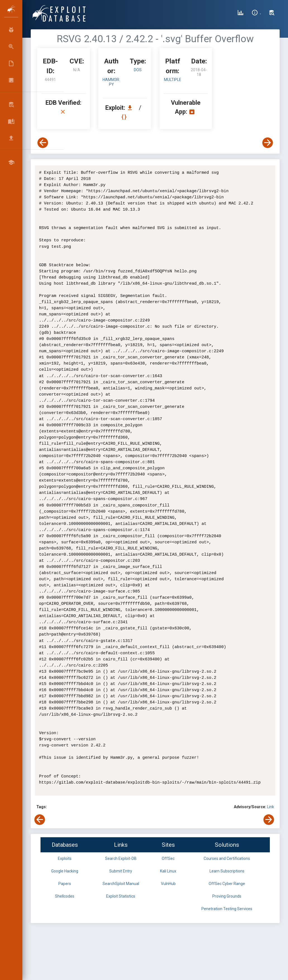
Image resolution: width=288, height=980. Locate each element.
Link (271, 807)
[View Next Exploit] (268, 143)
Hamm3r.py (111, 82)
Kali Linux (168, 871)
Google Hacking (65, 871)
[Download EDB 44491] (131, 108)
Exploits (65, 858)
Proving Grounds (227, 896)
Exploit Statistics (121, 896)
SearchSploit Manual (121, 884)
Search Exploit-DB (121, 858)
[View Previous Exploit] (43, 143)
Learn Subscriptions (227, 871)
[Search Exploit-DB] (272, 13)
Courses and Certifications (227, 858)
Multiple (173, 80)
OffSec (168, 858)
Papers (65, 884)
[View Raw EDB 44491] (125, 117)
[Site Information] (256, 13)
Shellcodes (65, 896)
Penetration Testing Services (227, 909)
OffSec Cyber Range (227, 884)
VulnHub (168, 884)
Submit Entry (121, 871)
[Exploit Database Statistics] (241, 13)
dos (138, 70)
